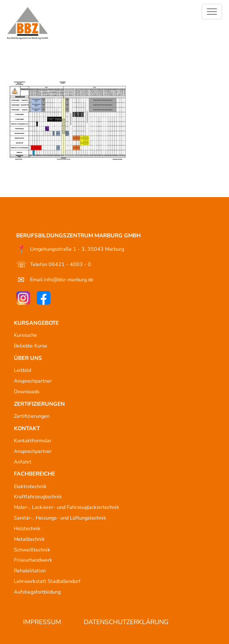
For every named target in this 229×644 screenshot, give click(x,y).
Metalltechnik (29, 539)
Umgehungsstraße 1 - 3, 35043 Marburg (70, 249)
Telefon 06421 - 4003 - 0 (54, 265)
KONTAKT (27, 428)
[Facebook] (43, 298)
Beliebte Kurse (31, 346)
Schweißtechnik (32, 550)
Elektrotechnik (30, 486)
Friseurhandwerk (33, 560)
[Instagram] (23, 298)
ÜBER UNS (28, 358)
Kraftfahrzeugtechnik (38, 497)
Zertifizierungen (32, 416)
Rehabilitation (30, 571)
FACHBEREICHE (34, 474)
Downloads (27, 392)
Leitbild (22, 370)
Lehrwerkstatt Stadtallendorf (47, 581)
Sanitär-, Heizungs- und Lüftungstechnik (60, 518)
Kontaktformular (33, 441)
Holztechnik (27, 529)
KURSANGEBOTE (36, 323)
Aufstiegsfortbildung (37, 592)
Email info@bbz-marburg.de (55, 280)
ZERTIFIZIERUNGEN (39, 404)
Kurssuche (25, 335)
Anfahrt (23, 462)
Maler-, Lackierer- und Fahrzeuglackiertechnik (67, 507)
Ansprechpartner (33, 381)
